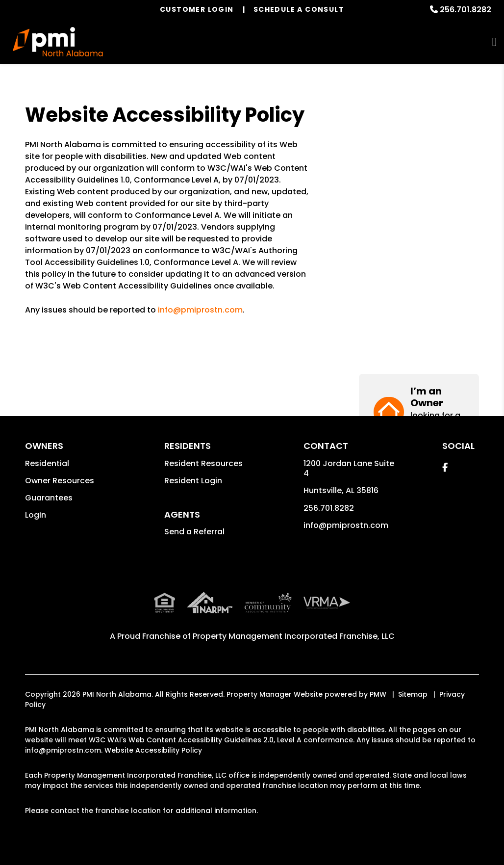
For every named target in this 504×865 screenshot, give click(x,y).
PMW (378, 694)
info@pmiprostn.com (200, 310)
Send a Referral (194, 532)
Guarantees (49, 498)
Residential (47, 463)
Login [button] (36, 515)
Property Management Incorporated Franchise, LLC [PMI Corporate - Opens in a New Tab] (294, 636)
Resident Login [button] (193, 481)
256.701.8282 (466, 10)
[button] (419, 141)
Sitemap (413, 694)
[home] (58, 42)
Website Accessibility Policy (153, 750)
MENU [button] (494, 42)
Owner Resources (60, 481)
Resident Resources (203, 463)
